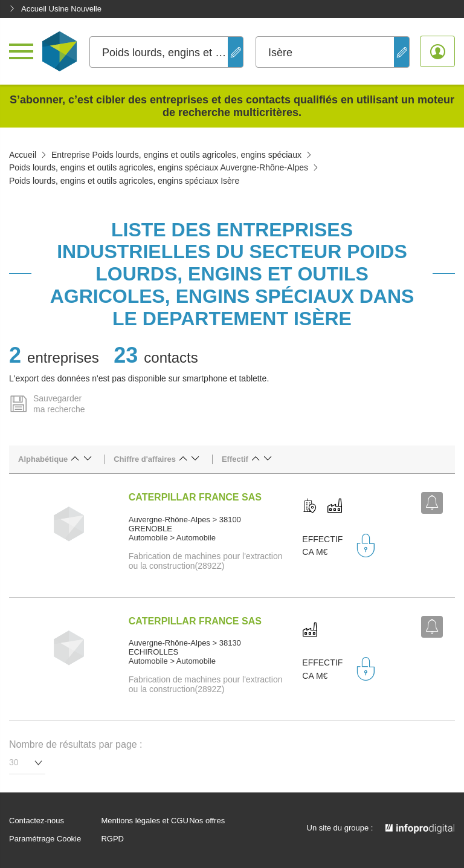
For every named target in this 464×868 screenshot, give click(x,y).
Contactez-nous (37, 821)
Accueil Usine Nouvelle (55, 9)
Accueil (23, 155)
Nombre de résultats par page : (76, 744)
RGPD (112, 839)
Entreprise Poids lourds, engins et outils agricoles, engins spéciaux (176, 155)
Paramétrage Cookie (45, 839)
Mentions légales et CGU (145, 821)
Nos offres (207, 821)
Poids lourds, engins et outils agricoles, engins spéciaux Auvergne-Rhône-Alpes (159, 167)
